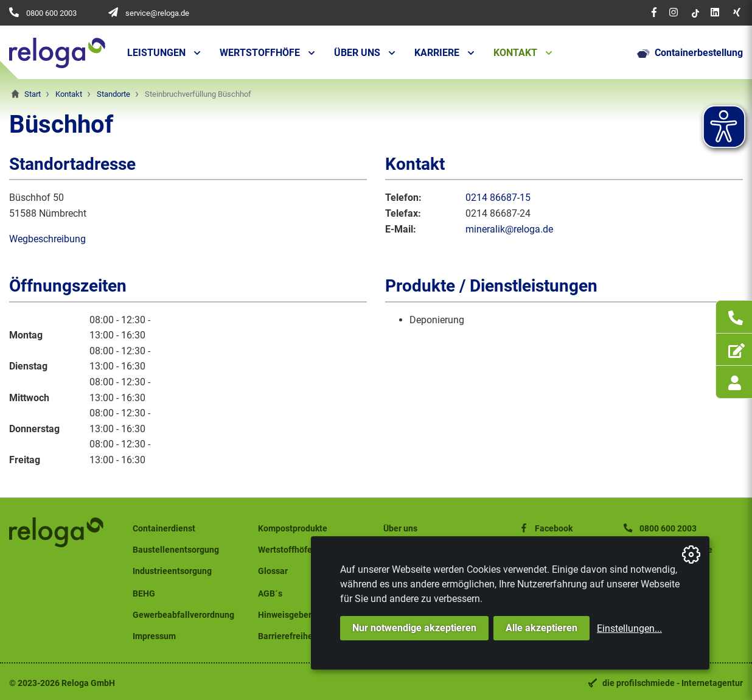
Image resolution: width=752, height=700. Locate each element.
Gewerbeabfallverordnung (183, 615)
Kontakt (515, 53)
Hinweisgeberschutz (298, 615)
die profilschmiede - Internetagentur (673, 683)
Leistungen (156, 53)
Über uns (357, 53)
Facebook (545, 529)
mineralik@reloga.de (509, 229)
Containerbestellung (690, 53)
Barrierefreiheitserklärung (309, 636)
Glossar (273, 571)
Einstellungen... (629, 628)
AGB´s (270, 594)
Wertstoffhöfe (260, 53)
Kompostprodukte (293, 529)
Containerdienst (164, 529)
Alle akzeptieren (541, 628)
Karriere (437, 53)
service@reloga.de (157, 13)
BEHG (144, 594)
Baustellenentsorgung (176, 550)
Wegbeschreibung (47, 239)
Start (33, 94)
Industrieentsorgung (172, 571)
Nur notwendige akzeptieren (414, 628)
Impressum (154, 636)
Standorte (113, 94)
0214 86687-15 (498, 198)
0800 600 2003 (51, 13)
